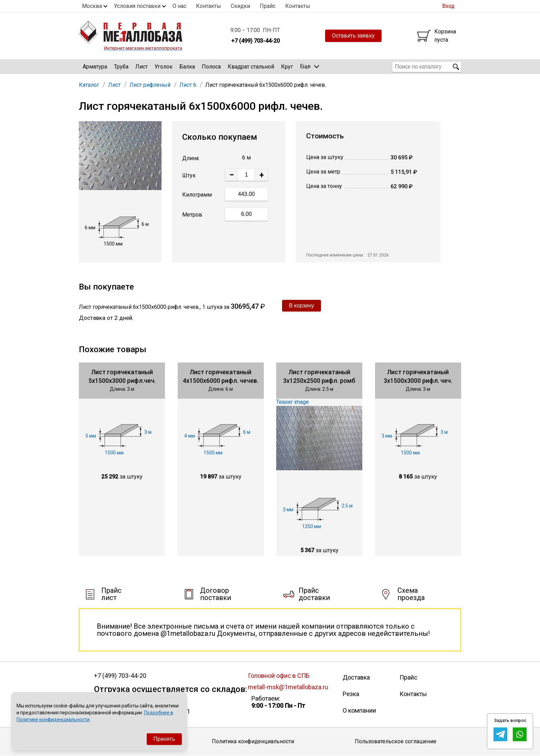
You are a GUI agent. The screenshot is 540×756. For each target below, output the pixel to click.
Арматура (95, 67)
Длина (190, 158)
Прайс (268, 6)
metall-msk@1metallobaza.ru (288, 687)
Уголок (164, 67)
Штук (189, 175)
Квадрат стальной (251, 67)
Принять (164, 739)
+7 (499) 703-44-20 (120, 676)
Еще (310, 66)
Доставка (356, 677)
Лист (142, 67)
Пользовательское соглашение (396, 741)
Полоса (211, 67)
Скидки (240, 6)
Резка (351, 694)
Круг (287, 67)
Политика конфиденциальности (253, 741)
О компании (359, 710)
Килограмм (197, 195)
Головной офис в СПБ (279, 676)
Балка (187, 67)
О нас (179, 6)
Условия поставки (137, 6)
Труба (121, 67)
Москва (92, 6)
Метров (192, 215)
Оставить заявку (353, 36)
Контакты (209, 6)
